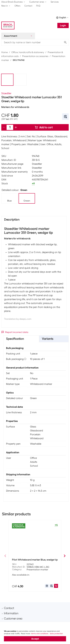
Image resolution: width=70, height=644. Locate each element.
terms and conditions (40, 634)
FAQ (38, 6)
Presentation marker (37, 570)
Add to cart (44, 127)
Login (63, 25)
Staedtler (6, 93)
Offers (17, 6)
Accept (35, 639)
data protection (56, 634)
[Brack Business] (8, 25)
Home (5, 52)
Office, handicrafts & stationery (28, 52)
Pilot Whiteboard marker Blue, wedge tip (35, 560)
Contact (28, 6)
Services (55, 2)
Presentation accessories (35, 56)
